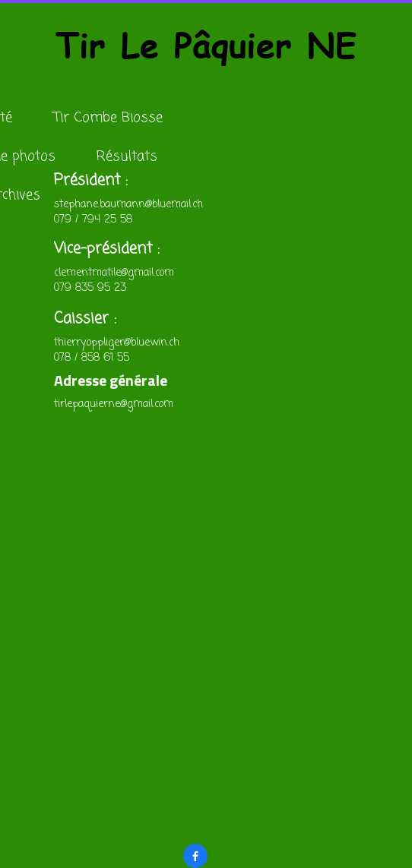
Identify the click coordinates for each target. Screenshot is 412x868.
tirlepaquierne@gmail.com (114, 404)
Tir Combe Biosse (108, 118)
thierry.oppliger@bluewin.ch (117, 343)
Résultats (127, 156)
